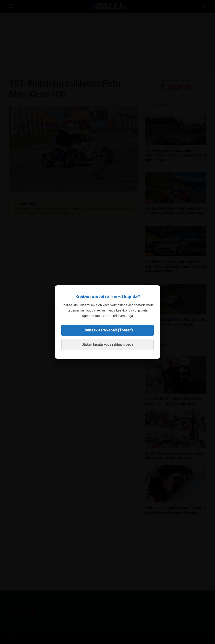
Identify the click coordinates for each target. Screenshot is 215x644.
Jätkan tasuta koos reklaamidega (107, 345)
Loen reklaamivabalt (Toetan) (108, 330)
